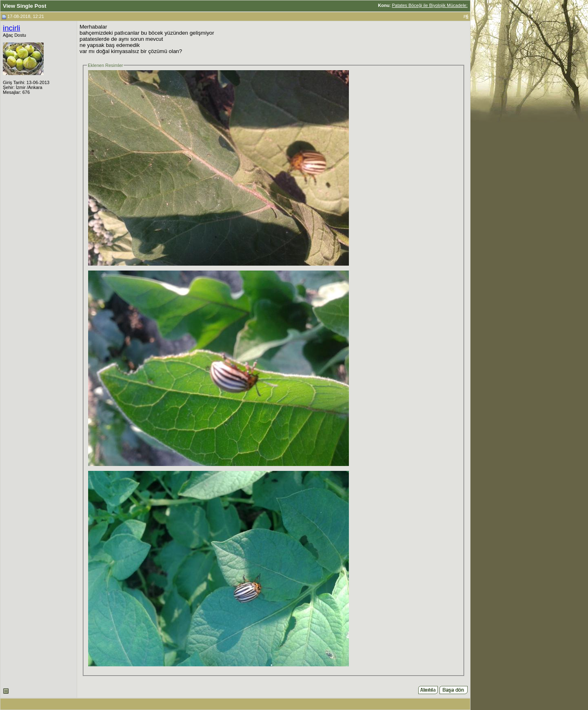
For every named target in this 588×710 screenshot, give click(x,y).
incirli (12, 28)
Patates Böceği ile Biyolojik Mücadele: (430, 5)
